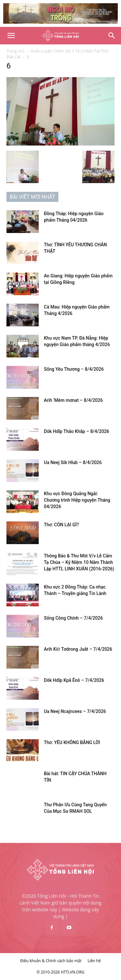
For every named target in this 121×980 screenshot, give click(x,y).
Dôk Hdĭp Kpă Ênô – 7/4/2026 (74, 680)
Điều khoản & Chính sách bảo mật (51, 961)
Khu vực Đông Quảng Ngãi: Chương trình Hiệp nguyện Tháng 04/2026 (77, 500)
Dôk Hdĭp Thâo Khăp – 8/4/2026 (76, 431)
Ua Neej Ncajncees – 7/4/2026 (75, 711)
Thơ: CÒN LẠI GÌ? (61, 525)
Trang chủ (15, 51)
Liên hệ (94, 961)
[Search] (112, 36)
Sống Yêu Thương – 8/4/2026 (74, 369)
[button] (11, 36)
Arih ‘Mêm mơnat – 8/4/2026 (73, 400)
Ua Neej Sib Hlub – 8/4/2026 (73, 462)
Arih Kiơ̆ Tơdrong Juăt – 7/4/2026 (78, 649)
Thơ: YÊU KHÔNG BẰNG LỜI (72, 742)
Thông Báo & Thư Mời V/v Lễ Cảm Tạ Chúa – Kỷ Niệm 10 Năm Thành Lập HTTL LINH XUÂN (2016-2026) (79, 562)
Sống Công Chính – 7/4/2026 (73, 618)
